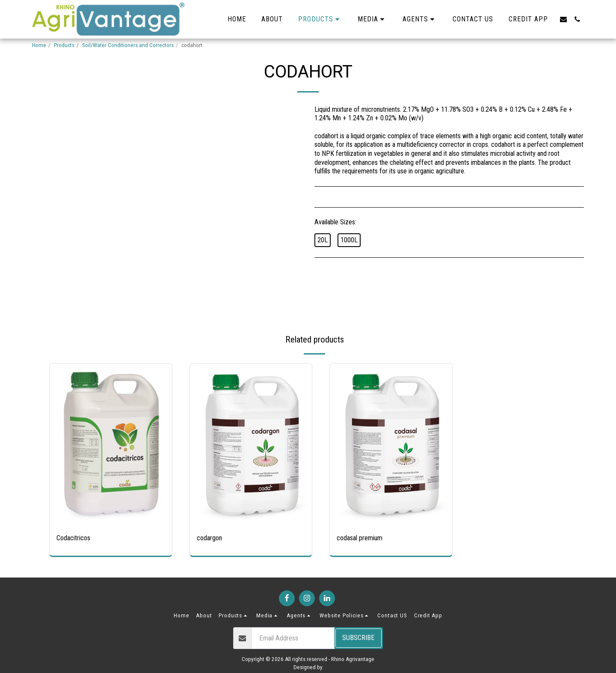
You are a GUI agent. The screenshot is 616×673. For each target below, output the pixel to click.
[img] (111, 445)
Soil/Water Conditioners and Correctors (128, 45)
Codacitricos (73, 538)
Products (64, 45)
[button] (372, 19)
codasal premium (360, 538)
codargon (209, 538)
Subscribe (358, 638)
